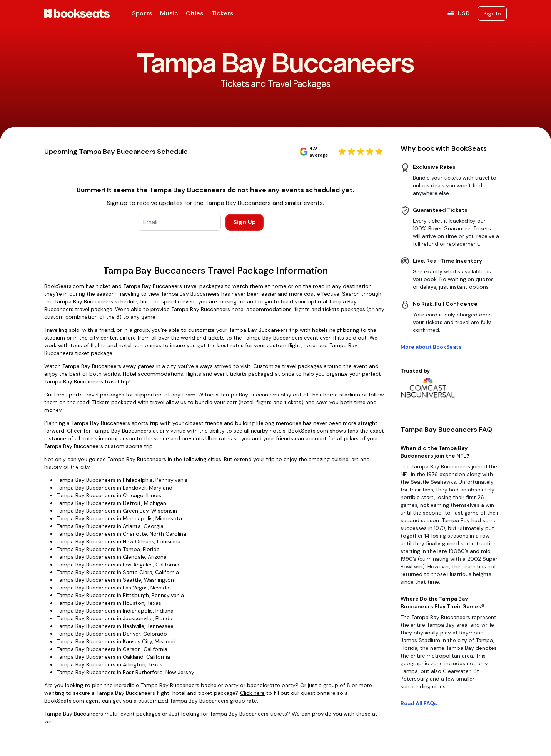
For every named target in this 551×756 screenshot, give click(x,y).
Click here (252, 693)
